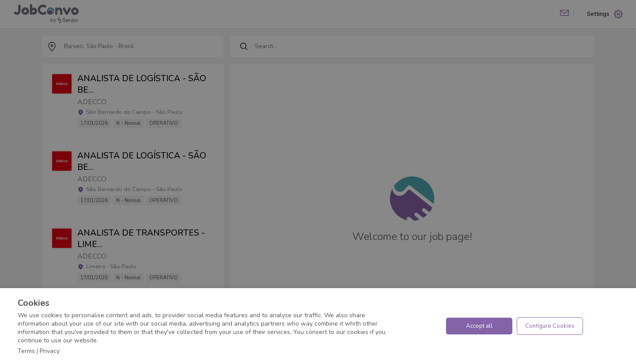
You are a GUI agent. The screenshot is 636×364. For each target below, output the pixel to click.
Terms (26, 351)
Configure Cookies (550, 326)
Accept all (479, 326)
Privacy (50, 351)
